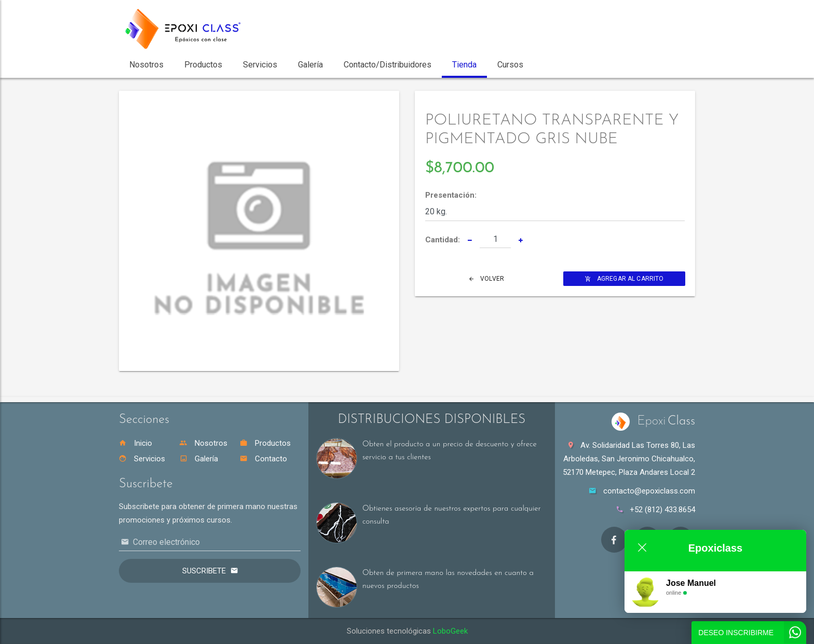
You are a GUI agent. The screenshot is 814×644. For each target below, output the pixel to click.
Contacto (263, 459)
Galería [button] (310, 65)
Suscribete (204, 571)
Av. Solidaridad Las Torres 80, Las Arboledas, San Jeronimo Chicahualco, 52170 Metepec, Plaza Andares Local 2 (629, 459)
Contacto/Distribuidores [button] (388, 65)
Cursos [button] (510, 65)
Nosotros (203, 443)
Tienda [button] (464, 65)
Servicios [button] (260, 65)
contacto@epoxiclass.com (649, 491)
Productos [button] (203, 65)
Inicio (135, 443)
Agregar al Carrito (625, 279)
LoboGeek (450, 631)
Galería (199, 459)
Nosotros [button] (146, 65)
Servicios (142, 459)
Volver (487, 279)
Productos (265, 443)
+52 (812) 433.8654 (662, 510)
